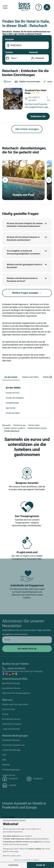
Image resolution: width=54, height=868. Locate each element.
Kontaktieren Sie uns (11, 688)
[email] (27, 640)
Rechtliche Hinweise (11, 740)
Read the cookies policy (12, 856)
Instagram (34, 779)
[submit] (27, 649)
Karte (7, 82)
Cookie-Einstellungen (11, 750)
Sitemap (6, 765)
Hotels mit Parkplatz (15, 398)
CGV (4, 755)
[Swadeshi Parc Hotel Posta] (13, 99)
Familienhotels (12, 403)
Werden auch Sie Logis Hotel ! (15, 704)
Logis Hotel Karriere (11, 729)
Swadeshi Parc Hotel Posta (35, 92)
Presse (5, 714)
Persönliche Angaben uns (13, 745)
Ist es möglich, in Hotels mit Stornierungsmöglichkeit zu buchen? (24, 252)
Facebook (10, 779)
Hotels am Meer (13, 413)
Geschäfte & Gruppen (12, 724)
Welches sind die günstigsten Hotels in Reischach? (24, 266)
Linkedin (9, 786)
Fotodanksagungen (11, 770)
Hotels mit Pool (13, 393)
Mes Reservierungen (11, 683)
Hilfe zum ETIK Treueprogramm (16, 693)
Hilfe (4, 760)
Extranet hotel (8, 709)
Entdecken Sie (38, 116)
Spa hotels (10, 408)
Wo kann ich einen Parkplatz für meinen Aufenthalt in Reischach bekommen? (25, 225)
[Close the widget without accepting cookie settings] (14, 820)
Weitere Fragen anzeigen (27, 293)
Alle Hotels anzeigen (27, 129)
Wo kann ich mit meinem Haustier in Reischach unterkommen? (23, 239)
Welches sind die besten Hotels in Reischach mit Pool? (22, 280)
